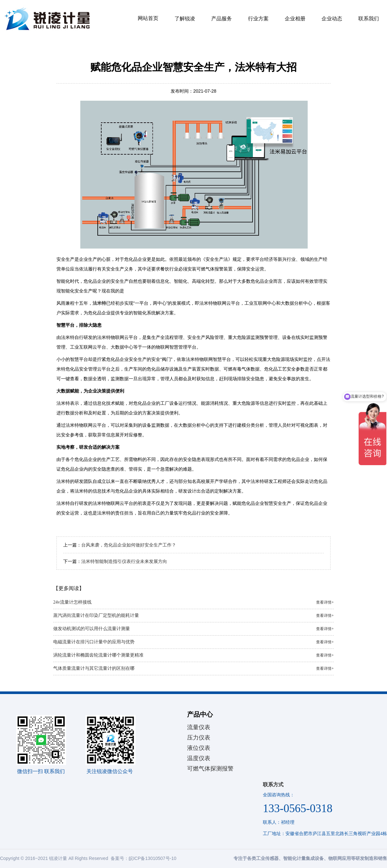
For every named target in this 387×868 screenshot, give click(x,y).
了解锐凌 (185, 19)
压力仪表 (199, 738)
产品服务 (222, 19)
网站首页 (148, 18)
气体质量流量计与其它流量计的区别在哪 (193, 669)
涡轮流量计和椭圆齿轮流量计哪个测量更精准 (193, 655)
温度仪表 (199, 758)
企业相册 (295, 19)
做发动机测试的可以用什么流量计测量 (193, 629)
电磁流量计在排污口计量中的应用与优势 (193, 642)
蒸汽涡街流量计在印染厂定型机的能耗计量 (193, 616)
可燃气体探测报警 (210, 769)
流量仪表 (199, 727)
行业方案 (258, 19)
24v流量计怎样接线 (193, 602)
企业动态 (332, 19)
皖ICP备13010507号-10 (153, 858)
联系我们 (369, 19)
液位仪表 (199, 748)
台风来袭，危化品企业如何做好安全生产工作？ (129, 545)
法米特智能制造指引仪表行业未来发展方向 (124, 561)
